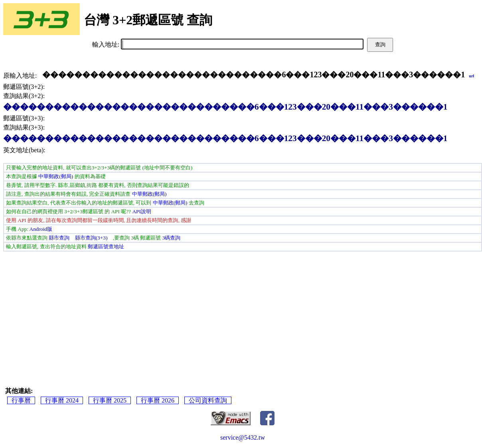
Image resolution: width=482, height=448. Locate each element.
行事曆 (21, 400)
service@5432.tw (243, 437)
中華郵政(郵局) (56, 176)
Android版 (41, 229)
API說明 (141, 211)
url (471, 76)
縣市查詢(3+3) (91, 238)
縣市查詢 (59, 238)
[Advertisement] (243, 311)
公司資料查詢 (208, 400)
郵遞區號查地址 (106, 247)
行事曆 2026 (158, 400)
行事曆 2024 (62, 400)
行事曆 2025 (110, 400)
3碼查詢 (172, 238)
